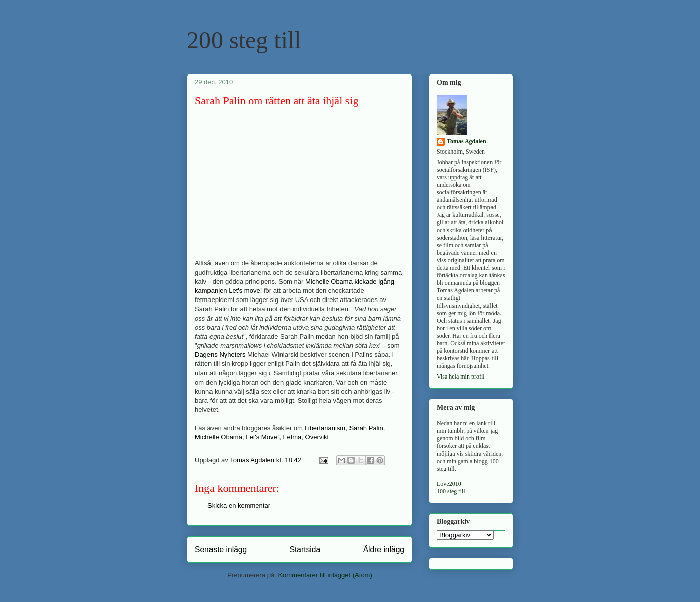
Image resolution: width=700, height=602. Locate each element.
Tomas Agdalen (467, 141)
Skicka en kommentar (239, 506)
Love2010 (449, 484)
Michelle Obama (219, 437)
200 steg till (244, 40)
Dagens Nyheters (220, 355)
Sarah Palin (366, 428)
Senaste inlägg (221, 549)
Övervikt (317, 437)
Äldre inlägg (384, 549)
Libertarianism (325, 428)
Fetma (292, 437)
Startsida (305, 549)
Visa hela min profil (461, 377)
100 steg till (451, 491)
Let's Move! (262, 437)
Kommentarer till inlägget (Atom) (325, 575)
